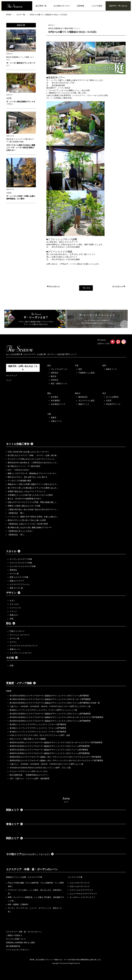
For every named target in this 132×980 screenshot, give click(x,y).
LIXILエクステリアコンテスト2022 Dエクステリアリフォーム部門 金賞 (40, 735)
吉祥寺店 (55, 380)
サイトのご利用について (16, 939)
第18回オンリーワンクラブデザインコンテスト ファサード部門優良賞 (38, 725)
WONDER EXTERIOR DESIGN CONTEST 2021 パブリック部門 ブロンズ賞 (40, 768)
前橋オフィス (111, 369)
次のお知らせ (119, 287)
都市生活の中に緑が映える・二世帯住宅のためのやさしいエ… (33, 463)
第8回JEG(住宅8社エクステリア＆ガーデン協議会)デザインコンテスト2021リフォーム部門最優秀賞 (50, 753)
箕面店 (54, 418)
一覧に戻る (86, 288)
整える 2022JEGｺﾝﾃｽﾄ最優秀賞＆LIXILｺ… (25, 499)
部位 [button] (11, 623)
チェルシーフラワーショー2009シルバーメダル (29, 771)
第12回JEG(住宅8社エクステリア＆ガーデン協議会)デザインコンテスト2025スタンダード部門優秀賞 (50, 699)
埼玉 (104, 393)
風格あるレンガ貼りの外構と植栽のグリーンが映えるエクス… (33, 484)
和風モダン (14, 615)
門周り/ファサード (17, 631)
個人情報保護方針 (13, 946)
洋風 (11, 619)
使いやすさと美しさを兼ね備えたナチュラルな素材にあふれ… (33, 488)
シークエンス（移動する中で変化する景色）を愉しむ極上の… (33, 517)
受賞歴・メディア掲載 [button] (21, 683)
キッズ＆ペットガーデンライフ (82, 897)
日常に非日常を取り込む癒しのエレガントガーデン (28, 452)
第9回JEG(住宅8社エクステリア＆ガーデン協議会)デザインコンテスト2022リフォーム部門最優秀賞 (50, 746)
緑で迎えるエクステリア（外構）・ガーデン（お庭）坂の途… (33, 455)
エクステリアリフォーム (20, 584)
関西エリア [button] (14, 838)
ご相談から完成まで (14, 935)
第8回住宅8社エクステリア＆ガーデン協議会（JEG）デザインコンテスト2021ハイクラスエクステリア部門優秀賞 (55, 757)
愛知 (49, 393)
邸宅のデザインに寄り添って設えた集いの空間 (27, 520)
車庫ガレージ (15, 649)
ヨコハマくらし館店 (86, 401)
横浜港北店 (83, 397)
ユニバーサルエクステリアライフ (83, 894)
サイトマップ (11, 376)
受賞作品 (13, 570)
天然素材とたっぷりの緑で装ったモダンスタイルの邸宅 (30, 495)
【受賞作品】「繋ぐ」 (17, 513)
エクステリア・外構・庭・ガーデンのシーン (32, 869)
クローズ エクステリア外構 (21, 563)
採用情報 (81, 6)
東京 (49, 366)
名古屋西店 (55, 401)
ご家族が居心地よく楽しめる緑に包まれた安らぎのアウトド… (33, 510)
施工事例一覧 (41, 6)
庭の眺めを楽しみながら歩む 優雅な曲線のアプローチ (30, 528)
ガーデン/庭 (14, 639)
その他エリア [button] (30, 854)
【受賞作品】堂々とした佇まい (20, 531)
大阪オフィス (56, 421)
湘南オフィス (84, 404)
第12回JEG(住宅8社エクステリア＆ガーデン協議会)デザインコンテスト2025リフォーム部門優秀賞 (49, 696)
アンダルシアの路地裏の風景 (19, 481)
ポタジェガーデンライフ (80, 886)
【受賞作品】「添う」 (17, 535)
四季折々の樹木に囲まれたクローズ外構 (24, 506)
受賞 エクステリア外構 (19, 577)
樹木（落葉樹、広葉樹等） (19, 904)
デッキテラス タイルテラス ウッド (24, 646)
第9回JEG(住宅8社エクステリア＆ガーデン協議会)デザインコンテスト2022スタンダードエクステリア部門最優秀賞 (56, 743)
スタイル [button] (13, 551)
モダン (12, 601)
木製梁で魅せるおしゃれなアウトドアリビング (27, 491)
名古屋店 (55, 397)
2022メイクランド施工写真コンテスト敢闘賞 (28, 739)
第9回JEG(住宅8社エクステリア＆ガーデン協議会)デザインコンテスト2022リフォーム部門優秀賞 (49, 750)
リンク (9, 380)
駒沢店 (54, 376)
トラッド (13, 611)
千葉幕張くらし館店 (86, 373)
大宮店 (109, 401)
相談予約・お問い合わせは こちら (23, 368)
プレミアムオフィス (59, 369)
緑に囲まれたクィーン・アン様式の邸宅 (24, 466)
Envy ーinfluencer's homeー (19, 470)
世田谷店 (55, 373)
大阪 (49, 414)
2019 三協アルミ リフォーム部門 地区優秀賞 (30, 779)
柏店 (80, 369)
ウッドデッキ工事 (75, 877)
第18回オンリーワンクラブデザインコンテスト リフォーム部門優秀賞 (38, 728)
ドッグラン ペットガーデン (21, 653)
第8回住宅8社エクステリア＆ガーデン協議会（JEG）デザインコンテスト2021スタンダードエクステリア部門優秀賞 (56, 761)
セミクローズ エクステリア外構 (23, 566)
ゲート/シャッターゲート (20, 635)
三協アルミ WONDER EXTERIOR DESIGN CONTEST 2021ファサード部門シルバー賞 (46, 764)
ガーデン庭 (14, 574)
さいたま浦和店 (112, 397)
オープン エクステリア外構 (21, 559)
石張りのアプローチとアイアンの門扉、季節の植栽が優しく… (33, 502)
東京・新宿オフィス (59, 384)
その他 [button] (12, 658)
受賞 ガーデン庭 (16, 588)
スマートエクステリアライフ (81, 890)
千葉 (77, 366)
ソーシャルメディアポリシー (18, 950)
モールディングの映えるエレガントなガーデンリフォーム (31, 459)
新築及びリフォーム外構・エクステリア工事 (24, 877)
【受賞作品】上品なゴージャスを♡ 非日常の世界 (29, 524)
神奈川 (77, 393)
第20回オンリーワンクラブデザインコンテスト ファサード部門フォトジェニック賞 (43, 710)
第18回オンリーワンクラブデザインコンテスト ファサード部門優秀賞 (38, 732)
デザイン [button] (13, 593)
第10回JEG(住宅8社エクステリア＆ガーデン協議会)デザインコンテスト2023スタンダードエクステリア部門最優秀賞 (56, 717)
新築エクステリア (17, 581)
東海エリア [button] (14, 824)
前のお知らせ (53, 287)
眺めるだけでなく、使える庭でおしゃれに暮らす (28, 477)
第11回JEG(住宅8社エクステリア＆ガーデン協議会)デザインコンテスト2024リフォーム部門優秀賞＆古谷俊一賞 (55, 703)
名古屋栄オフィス (58, 404)
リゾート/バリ (15, 608)
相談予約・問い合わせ (118, 6)
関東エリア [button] (14, 810)
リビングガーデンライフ (80, 883)
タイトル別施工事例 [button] (20, 444)
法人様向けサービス (62, 6)
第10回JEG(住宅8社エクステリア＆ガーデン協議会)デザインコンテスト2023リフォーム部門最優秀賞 (50, 714)
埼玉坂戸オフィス (113, 404)
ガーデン (13, 642)
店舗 (11, 666)
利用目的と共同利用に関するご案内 (20, 943)
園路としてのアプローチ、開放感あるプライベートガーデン (32, 473)
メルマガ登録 (97, 6)
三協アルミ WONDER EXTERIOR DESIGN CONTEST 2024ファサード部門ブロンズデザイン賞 (50, 706)
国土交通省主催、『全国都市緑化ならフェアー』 (30, 775)
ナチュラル (14, 604)
